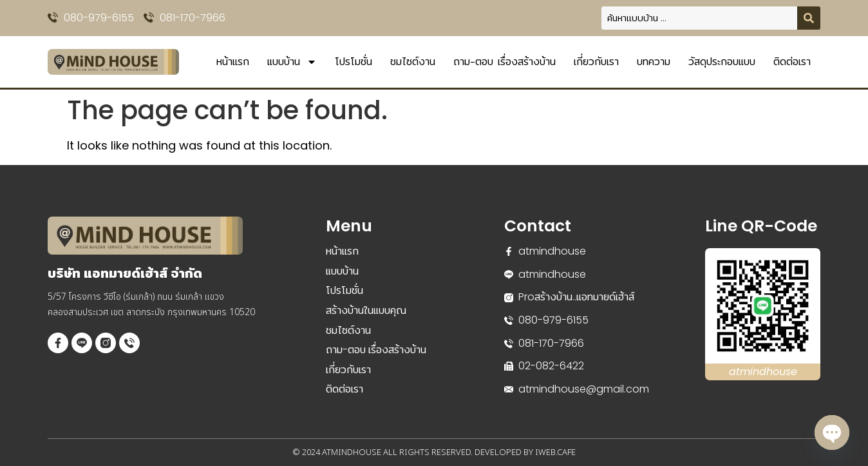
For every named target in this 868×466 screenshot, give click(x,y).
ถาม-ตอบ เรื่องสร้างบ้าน (505, 62)
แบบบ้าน (292, 62)
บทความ (654, 62)
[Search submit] (809, 18)
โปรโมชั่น (354, 62)
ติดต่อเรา (792, 62)
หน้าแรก (233, 62)
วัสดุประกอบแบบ (722, 62)
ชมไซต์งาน (413, 62)
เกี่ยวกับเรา (596, 62)
